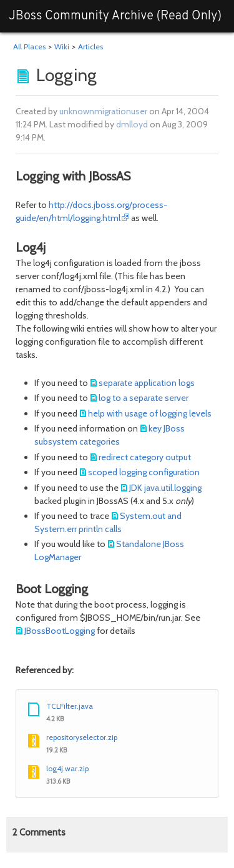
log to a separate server (144, 398)
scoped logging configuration (144, 472)
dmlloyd (132, 124)
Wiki (62, 47)
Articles (90, 47)
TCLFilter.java (70, 706)
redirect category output (145, 457)
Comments (39, 832)
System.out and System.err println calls (108, 522)
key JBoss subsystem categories (110, 435)
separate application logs (147, 383)
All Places (29, 47)
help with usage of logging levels (150, 413)
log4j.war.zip (67, 768)
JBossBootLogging (60, 631)
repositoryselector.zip (82, 737)
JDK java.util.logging (165, 488)
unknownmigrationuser (103, 111)
